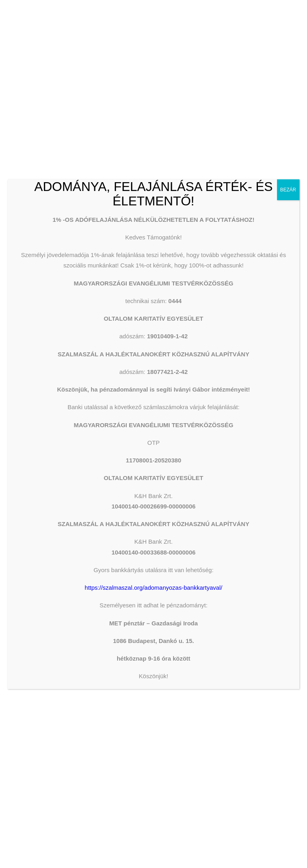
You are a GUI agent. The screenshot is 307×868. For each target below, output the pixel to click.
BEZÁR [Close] (288, 190)
